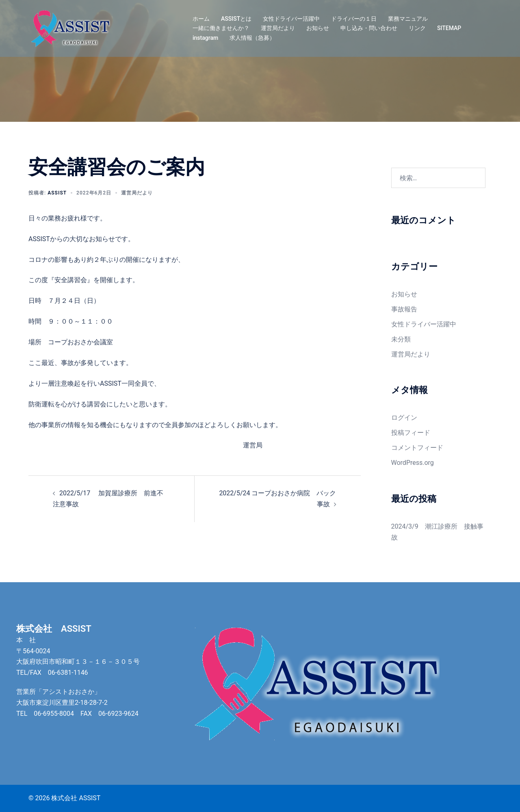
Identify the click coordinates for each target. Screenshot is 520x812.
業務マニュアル (408, 19)
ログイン (404, 418)
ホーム (201, 19)
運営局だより (278, 28)
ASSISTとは (236, 19)
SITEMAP (449, 28)
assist (57, 193)
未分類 (401, 339)
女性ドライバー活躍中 (291, 19)
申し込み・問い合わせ (369, 28)
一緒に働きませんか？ (221, 28)
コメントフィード (417, 448)
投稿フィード (411, 433)
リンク (417, 28)
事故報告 (404, 309)
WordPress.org (413, 463)
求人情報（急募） (252, 38)
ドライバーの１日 (354, 19)
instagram (205, 38)
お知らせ (318, 28)
